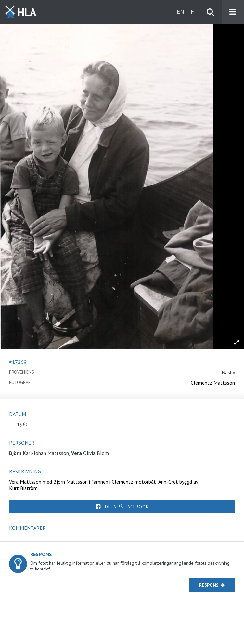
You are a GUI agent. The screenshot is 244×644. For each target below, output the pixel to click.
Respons (209, 585)
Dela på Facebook (127, 507)
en (180, 12)
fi (193, 12)
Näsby (228, 372)
